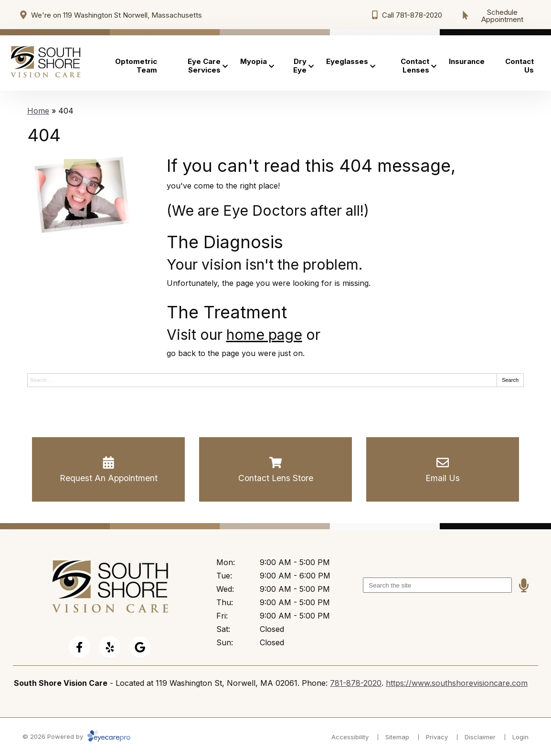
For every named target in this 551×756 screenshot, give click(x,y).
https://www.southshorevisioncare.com (457, 683)
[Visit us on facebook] (79, 647)
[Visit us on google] (140, 647)
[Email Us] (443, 470)
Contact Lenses (415, 66)
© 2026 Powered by (76, 736)
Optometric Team (136, 66)
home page (264, 335)
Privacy (437, 737)
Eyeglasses (347, 61)
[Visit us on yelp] (110, 647)
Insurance (467, 61)
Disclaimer (480, 737)
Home (38, 111)
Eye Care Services (204, 66)
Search (510, 380)
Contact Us (519, 66)
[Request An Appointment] (108, 470)
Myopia (254, 61)
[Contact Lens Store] (275, 470)
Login (520, 737)
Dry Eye (300, 66)
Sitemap (397, 737)
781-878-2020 (356, 683)
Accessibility (350, 737)
